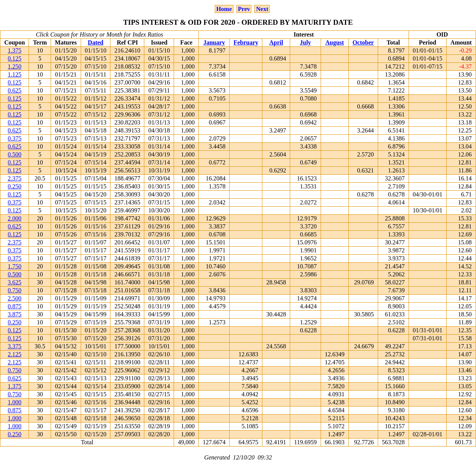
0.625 (14, 90)
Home (224, 9)
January (214, 42)
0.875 (14, 306)
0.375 (14, 138)
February (246, 42)
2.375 (14, 178)
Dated (96, 42)
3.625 (14, 282)
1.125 (14, 74)
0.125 (14, 58)
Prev (244, 9)
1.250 (14, 66)
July (305, 42)
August (335, 42)
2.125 (14, 354)
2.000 (14, 218)
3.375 (14, 346)
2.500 (14, 298)
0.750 (14, 290)
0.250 (14, 186)
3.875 (14, 314)
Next (262, 9)
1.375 (14, 50)
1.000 (14, 402)
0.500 (14, 154)
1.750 (14, 266)
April (276, 42)
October (363, 42)
